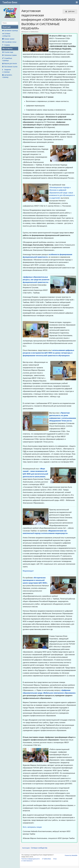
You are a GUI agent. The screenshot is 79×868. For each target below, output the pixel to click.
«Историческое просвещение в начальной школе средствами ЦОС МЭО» (35, 580)
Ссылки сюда (9, 52)
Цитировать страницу (7, 76)
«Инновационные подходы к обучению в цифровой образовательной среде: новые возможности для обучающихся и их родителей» (62, 193)
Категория (26, 848)
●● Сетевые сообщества (6, 35)
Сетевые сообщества (39, 848)
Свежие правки (9, 39)
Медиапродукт (28, 571)
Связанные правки (10, 55)
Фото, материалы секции (32, 827)
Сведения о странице (7, 71)
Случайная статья (10, 42)
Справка (7, 45)
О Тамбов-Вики (46, 859)
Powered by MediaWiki (71, 855)
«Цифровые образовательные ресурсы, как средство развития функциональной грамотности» (36, 280)
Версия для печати (11, 64)
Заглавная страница (11, 31)
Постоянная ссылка (11, 67)
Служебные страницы (7, 59)
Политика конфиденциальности (30, 859)
